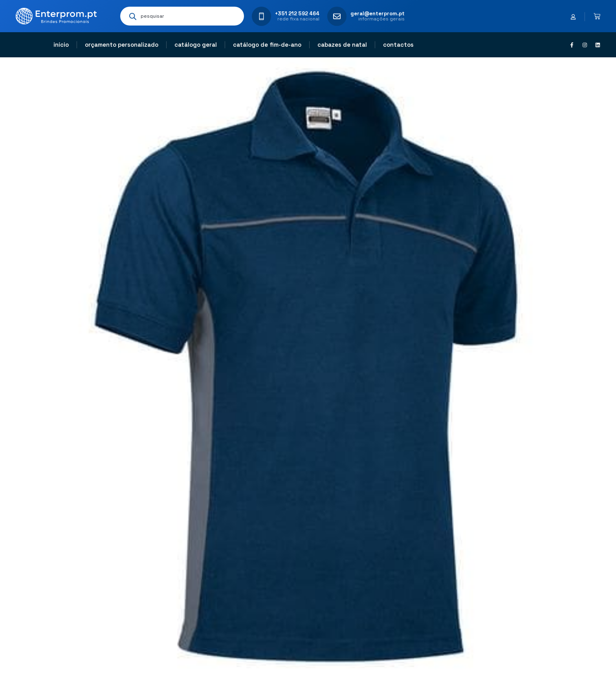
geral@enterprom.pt (378, 14)
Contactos (398, 45)
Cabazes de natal (342, 45)
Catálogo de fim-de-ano (267, 45)
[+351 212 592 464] (261, 16)
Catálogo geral (196, 45)
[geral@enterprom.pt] (337, 16)
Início (61, 45)
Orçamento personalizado (122, 45)
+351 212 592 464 (297, 14)
